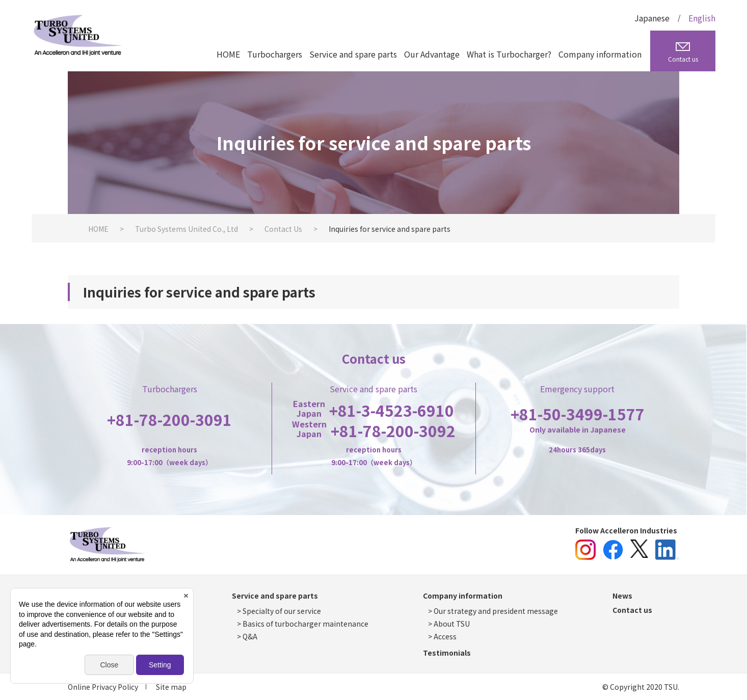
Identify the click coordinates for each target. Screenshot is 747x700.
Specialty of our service (282, 611)
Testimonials (447, 653)
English (702, 18)
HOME (228, 54)
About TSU (452, 624)
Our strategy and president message (496, 611)
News (622, 596)
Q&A (250, 636)
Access (445, 636)
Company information (600, 54)
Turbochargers (275, 54)
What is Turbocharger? (509, 54)
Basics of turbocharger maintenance (305, 624)
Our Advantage (432, 54)
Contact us (632, 610)
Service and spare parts (353, 54)
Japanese (652, 18)
